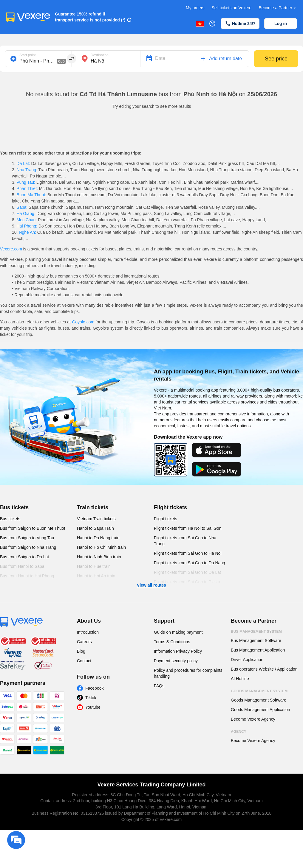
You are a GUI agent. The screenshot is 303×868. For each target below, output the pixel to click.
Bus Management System (256, 632)
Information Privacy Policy (178, 651)
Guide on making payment (178, 632)
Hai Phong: (27, 226)
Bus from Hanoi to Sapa (22, 566)
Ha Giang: (26, 214)
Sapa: (22, 207)
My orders (195, 8)
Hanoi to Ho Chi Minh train (101, 547)
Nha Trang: (27, 170)
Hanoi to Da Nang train (98, 538)
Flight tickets (170, 507)
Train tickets (93, 507)
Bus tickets (14, 507)
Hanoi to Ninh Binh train (99, 557)
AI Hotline (240, 679)
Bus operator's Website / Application (264, 669)
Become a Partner (278, 8)
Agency (239, 732)
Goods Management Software (259, 700)
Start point (28, 55)
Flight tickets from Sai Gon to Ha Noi (188, 553)
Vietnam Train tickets (96, 519)
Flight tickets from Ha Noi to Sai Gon (188, 528)
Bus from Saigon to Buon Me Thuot (33, 528)
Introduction (88, 632)
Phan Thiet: (27, 188)
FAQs (159, 686)
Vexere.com (11, 249)
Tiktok (91, 698)
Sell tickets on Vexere (231, 8)
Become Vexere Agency (253, 719)
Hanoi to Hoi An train (96, 576)
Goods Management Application (260, 710)
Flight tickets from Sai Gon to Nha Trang (185, 541)
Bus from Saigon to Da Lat (24, 557)
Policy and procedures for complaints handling (188, 673)
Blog (81, 651)
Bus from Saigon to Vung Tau (27, 538)
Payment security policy (176, 661)
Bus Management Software (256, 641)
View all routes (151, 585)
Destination (100, 55)
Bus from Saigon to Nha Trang (28, 547)
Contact (84, 661)
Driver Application (247, 660)
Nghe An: (27, 232)
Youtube (93, 707)
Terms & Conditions (172, 642)
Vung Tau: (26, 182)
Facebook (94, 688)
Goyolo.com (83, 322)
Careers (84, 642)
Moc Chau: (27, 220)
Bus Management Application (258, 650)
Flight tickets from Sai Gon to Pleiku (187, 582)
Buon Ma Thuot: (31, 195)
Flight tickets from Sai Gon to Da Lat (187, 572)
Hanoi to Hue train (94, 566)
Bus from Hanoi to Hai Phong (27, 576)
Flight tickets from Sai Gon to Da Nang (190, 563)
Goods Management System (259, 691)
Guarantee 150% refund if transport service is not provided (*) (90, 17)
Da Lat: (23, 163)
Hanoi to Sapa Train (95, 528)
